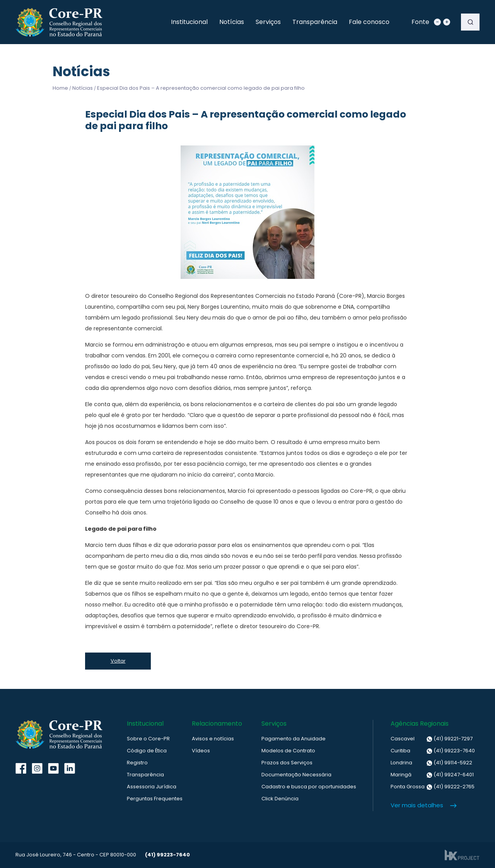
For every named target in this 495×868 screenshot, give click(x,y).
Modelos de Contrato (288, 751)
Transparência (315, 22)
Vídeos (201, 751)
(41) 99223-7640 (433, 751)
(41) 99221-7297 (432, 739)
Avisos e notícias (213, 739)
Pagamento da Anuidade (294, 739)
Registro (137, 763)
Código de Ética (147, 751)
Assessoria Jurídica (152, 787)
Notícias (232, 22)
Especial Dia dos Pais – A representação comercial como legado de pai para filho (201, 88)
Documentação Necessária (296, 775)
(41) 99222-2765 (433, 787)
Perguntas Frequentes (155, 799)
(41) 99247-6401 (432, 775)
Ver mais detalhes (417, 805)
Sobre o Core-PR (148, 739)
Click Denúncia (280, 799)
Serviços (268, 22)
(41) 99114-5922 (431, 763)
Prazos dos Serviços (287, 763)
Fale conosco (369, 22)
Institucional (189, 22)
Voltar (118, 661)
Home (60, 88)
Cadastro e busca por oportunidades (309, 787)
